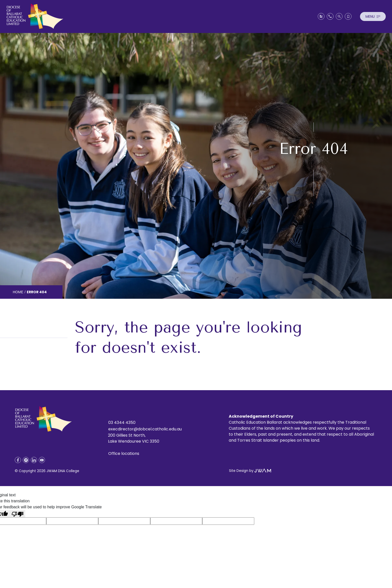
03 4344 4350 (122, 423)
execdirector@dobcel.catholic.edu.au (145, 429)
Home (18, 292)
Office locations (124, 453)
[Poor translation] (17, 514)
